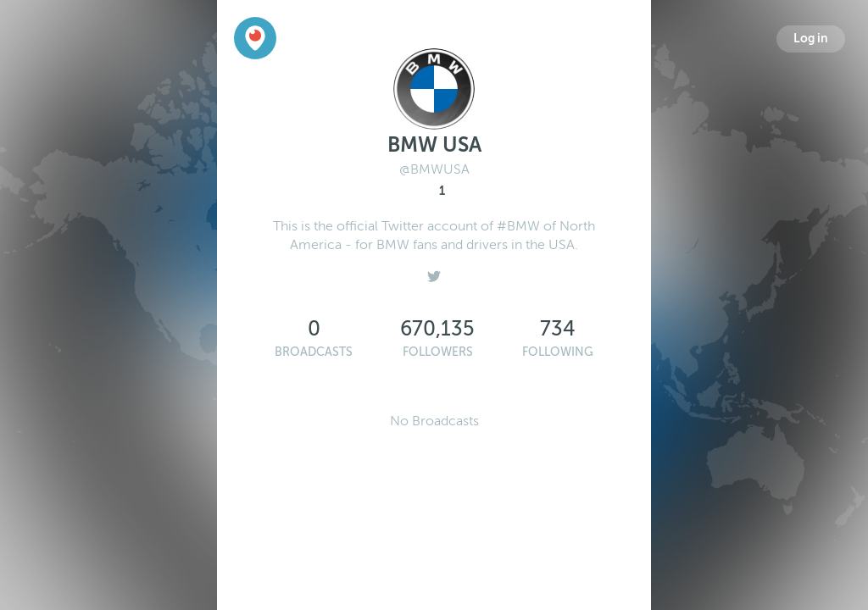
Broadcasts (314, 352)
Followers (438, 352)
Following (558, 352)
